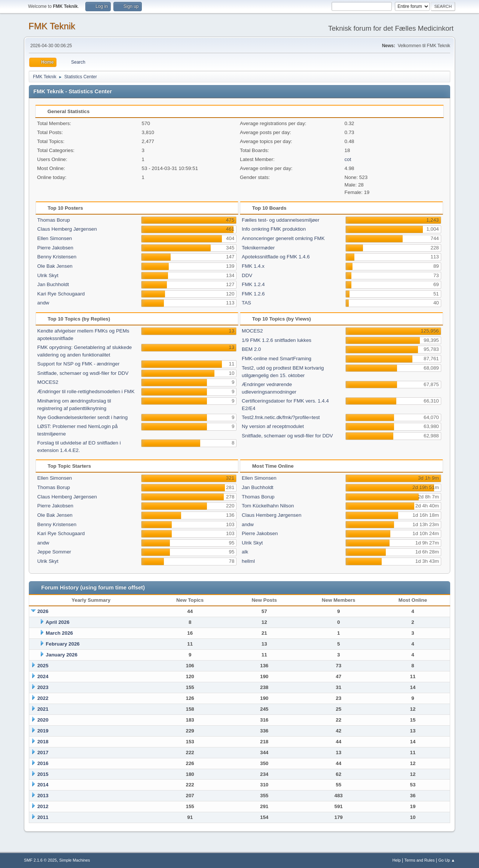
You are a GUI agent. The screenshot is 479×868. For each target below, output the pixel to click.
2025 (43, 666)
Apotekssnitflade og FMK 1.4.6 (276, 257)
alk (245, 552)
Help (397, 860)
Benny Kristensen (57, 257)
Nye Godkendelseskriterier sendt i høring (83, 417)
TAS (246, 303)
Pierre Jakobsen (55, 248)
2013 (43, 796)
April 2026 (58, 622)
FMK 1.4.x (253, 266)
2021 (43, 709)
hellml (248, 561)
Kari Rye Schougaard (61, 294)
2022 (43, 698)
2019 (43, 731)
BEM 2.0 (251, 349)
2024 (43, 676)
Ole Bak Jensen (55, 266)
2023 (43, 687)
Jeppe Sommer (54, 552)
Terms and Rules (420, 860)
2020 (43, 720)
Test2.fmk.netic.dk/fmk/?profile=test (281, 417)
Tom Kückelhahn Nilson (268, 506)
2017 (43, 752)
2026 (43, 611)
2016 (43, 763)
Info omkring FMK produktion (274, 229)
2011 (43, 817)
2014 (43, 785)
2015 (43, 774)
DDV (247, 275)
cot (348, 159)
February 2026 (62, 644)
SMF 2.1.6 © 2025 (40, 860)
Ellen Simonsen (55, 238)
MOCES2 (48, 382)
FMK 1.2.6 (253, 294)
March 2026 (59, 633)
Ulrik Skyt (48, 275)
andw (43, 303)
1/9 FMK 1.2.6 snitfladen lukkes (277, 340)
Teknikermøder (258, 248)
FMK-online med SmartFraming (277, 359)
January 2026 (61, 655)
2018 (43, 742)
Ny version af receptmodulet (273, 426)
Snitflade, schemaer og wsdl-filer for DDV (83, 373)
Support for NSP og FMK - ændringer (79, 364)
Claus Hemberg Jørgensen (67, 229)
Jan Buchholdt (53, 284)
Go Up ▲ (447, 860)
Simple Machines (74, 860)
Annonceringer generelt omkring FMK (283, 238)
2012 (43, 806)
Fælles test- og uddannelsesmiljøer (280, 220)
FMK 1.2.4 (253, 284)
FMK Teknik (52, 26)
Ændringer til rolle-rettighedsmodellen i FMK (86, 391)
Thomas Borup (54, 220)
